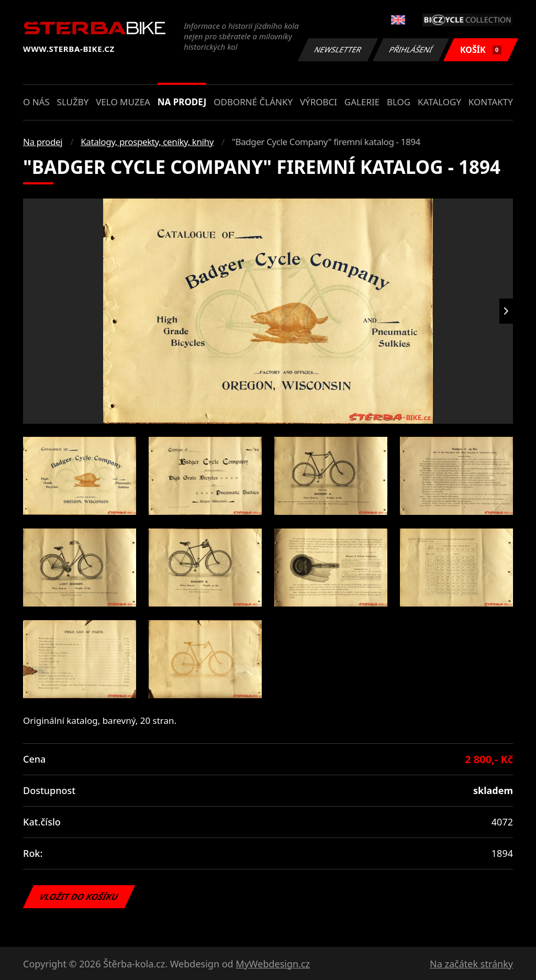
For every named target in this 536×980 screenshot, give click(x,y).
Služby (73, 102)
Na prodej (182, 102)
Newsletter (338, 49)
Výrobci (319, 102)
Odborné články (253, 102)
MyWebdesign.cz (273, 964)
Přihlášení (411, 49)
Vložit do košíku (79, 897)
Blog (399, 102)
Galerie (362, 102)
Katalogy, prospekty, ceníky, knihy (147, 142)
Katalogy (439, 102)
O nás (36, 102)
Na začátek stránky (471, 964)
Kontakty (491, 102)
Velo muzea (123, 102)
